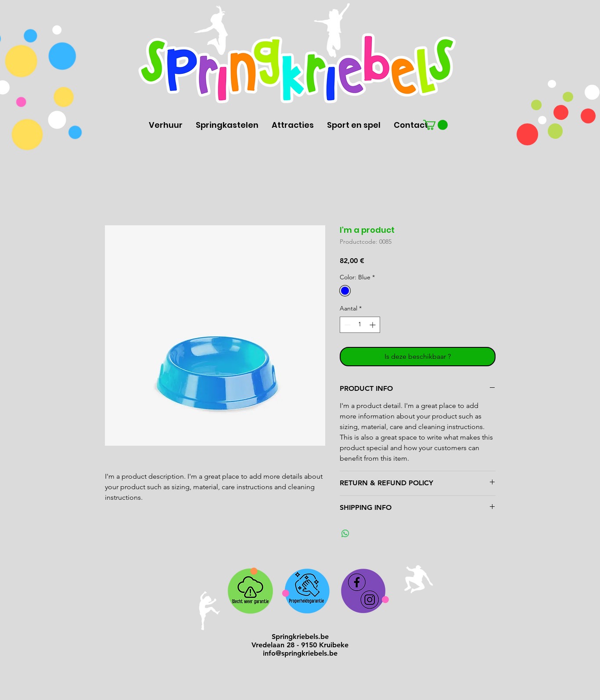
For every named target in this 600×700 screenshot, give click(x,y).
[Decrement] (347, 325)
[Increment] (373, 325)
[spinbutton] (360, 325)
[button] (435, 125)
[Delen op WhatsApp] (345, 534)
